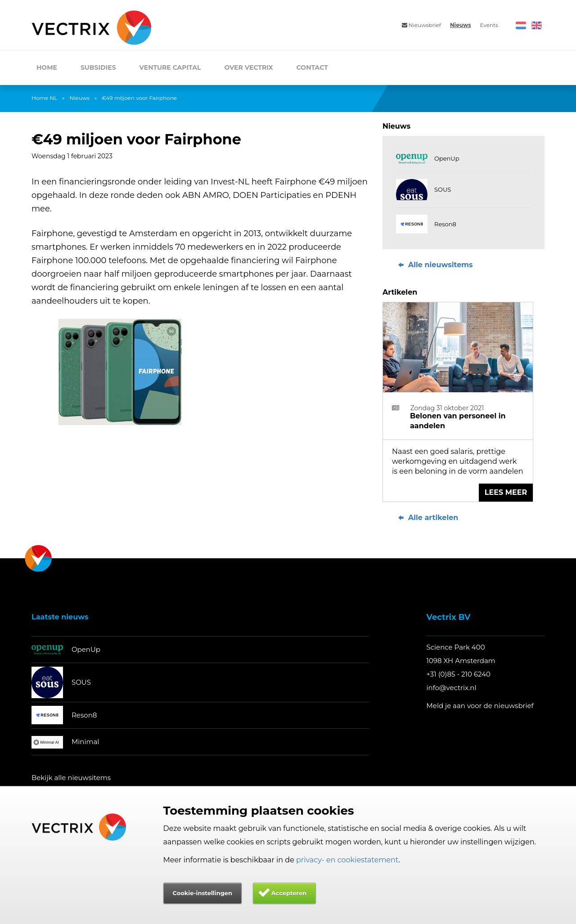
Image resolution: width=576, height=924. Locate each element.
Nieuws (461, 25)
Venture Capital (170, 67)
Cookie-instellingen (202, 893)
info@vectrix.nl (452, 688)
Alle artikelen (427, 518)
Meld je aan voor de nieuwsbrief (480, 706)
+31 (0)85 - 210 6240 (459, 674)
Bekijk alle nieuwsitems (71, 778)
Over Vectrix (248, 67)
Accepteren (289, 893)
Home (47, 67)
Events (489, 25)
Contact (312, 67)
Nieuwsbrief (421, 25)
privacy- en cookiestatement (347, 860)
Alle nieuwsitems (434, 265)
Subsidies (98, 67)
